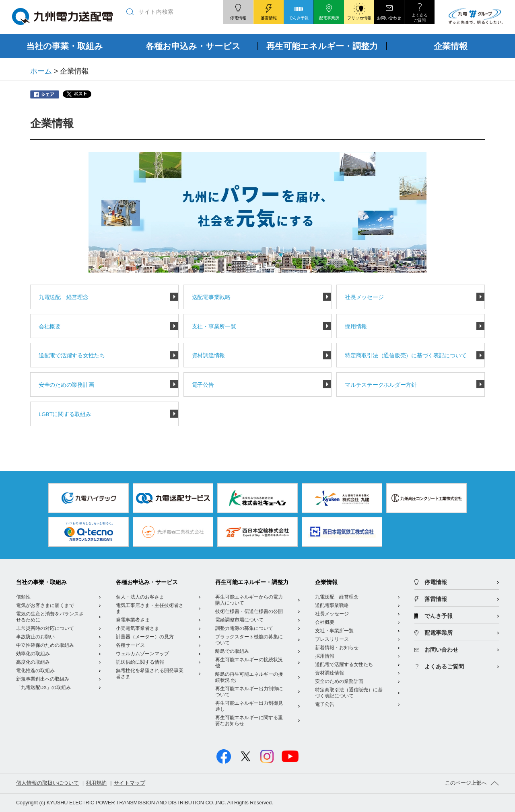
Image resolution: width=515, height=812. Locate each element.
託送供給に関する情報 (140, 662)
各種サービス (130, 645)
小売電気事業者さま (138, 628)
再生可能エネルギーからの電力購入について (249, 600)
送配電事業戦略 (211, 297)
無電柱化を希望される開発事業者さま (150, 674)
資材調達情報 (208, 356)
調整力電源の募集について (244, 628)
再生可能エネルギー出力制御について (249, 692)
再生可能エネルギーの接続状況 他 (249, 663)
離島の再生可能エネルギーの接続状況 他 (249, 677)
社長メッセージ (364, 297)
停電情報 (436, 582)
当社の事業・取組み (41, 582)
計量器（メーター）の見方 (145, 637)
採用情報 (356, 327)
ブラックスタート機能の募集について (249, 640)
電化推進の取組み (35, 671)
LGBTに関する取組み (65, 414)
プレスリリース (332, 639)
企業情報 (326, 582)
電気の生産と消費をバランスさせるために (50, 617)
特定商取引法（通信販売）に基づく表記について (406, 356)
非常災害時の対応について (45, 628)
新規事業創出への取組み (43, 679)
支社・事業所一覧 (214, 327)
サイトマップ (130, 783)
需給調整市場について (239, 620)
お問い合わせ (441, 650)
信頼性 (23, 597)
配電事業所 (439, 633)
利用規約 (96, 783)
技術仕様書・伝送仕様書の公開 (249, 611)
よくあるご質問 (444, 667)
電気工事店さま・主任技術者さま (150, 608)
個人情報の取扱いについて (47, 783)
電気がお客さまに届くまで (45, 605)
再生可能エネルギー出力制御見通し (249, 706)
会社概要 (50, 327)
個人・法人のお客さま (140, 597)
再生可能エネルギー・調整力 (252, 582)
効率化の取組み (33, 654)
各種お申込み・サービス (147, 582)
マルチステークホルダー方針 (381, 385)
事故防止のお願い (35, 637)
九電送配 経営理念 (64, 297)
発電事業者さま (133, 620)
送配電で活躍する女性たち (72, 356)
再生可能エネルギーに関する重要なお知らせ (249, 721)
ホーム (41, 71)
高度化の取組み (33, 662)
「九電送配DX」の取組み (43, 687)
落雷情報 (436, 599)
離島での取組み (232, 651)
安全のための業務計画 (66, 385)
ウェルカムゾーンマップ (142, 654)
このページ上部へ (466, 783)
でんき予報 (439, 616)
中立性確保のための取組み (45, 645)
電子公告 (203, 385)
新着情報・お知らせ (337, 648)
